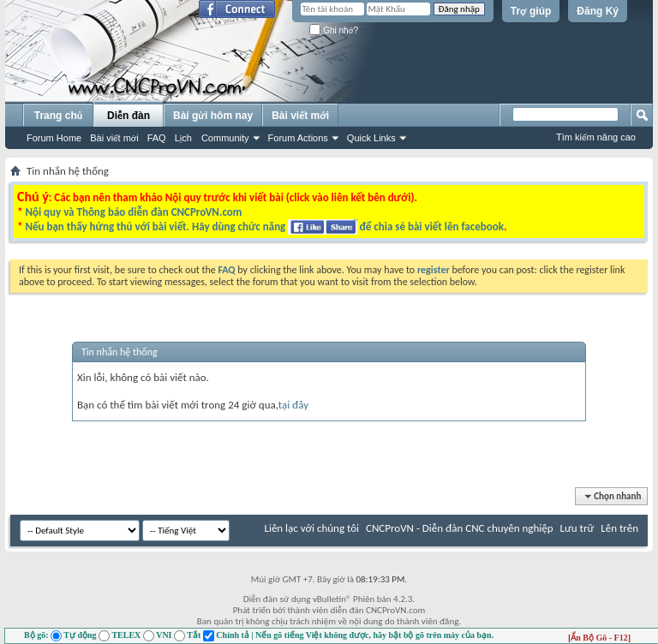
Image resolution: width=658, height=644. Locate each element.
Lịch (183, 138)
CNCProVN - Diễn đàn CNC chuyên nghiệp (460, 528)
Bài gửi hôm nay (213, 116)
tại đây (293, 405)
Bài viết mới (114, 138)
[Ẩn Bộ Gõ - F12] (599, 638)
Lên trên (619, 528)
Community (225, 138)
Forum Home (54, 138)
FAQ (157, 138)
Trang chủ (58, 116)
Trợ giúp (531, 11)
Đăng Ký (598, 11)
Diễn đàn (129, 116)
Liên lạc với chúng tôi (311, 528)
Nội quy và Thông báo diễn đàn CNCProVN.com (133, 212)
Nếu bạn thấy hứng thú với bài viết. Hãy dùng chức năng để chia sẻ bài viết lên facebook (264, 227)
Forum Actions (298, 138)
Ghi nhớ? (334, 30)
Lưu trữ (577, 528)
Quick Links (371, 138)
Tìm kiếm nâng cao (596, 137)
